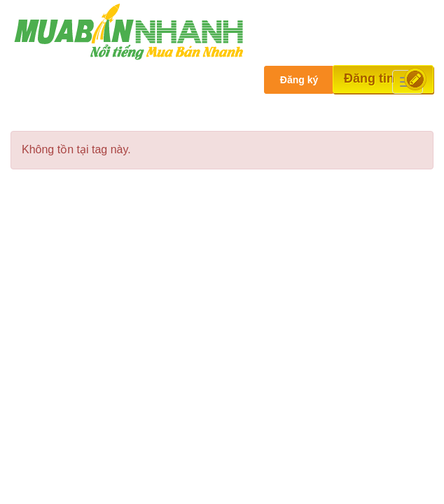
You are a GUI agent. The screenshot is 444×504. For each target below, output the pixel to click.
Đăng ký (299, 80)
